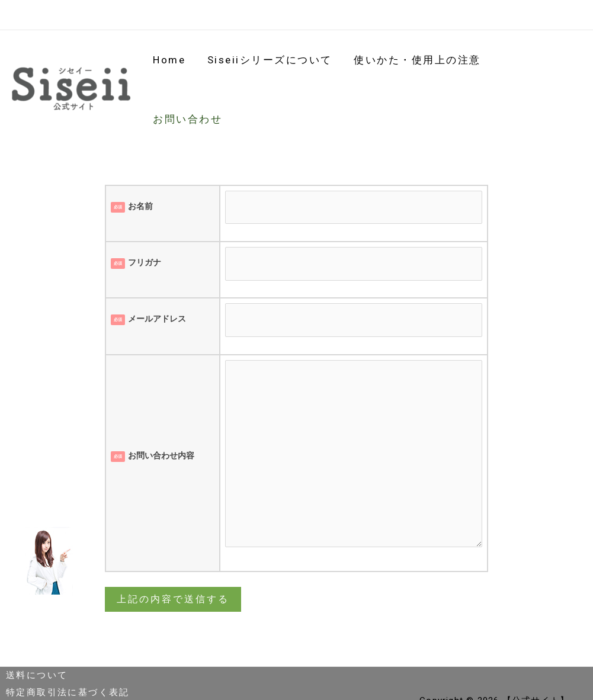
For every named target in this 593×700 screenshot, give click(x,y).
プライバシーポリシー (57, 657)
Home (173, 63)
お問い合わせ (536, 63)
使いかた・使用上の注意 (419, 63)
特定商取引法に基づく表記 (68, 640)
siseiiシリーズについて (272, 63)
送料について (37, 623)
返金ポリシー (37, 674)
